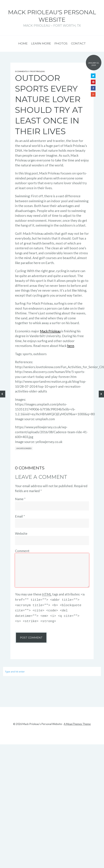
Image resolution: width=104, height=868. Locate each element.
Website (21, 533)
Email (20, 516)
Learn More (41, 43)
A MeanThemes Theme (77, 722)
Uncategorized (24, 448)
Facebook (93, 88)
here (71, 346)
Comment (22, 551)
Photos (61, 43)
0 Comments (21, 71)
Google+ (93, 94)
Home (23, 43)
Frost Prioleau (37, 71)
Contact (78, 43)
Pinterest (93, 82)
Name (20, 499)
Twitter (93, 76)
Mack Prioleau (50, 331)
